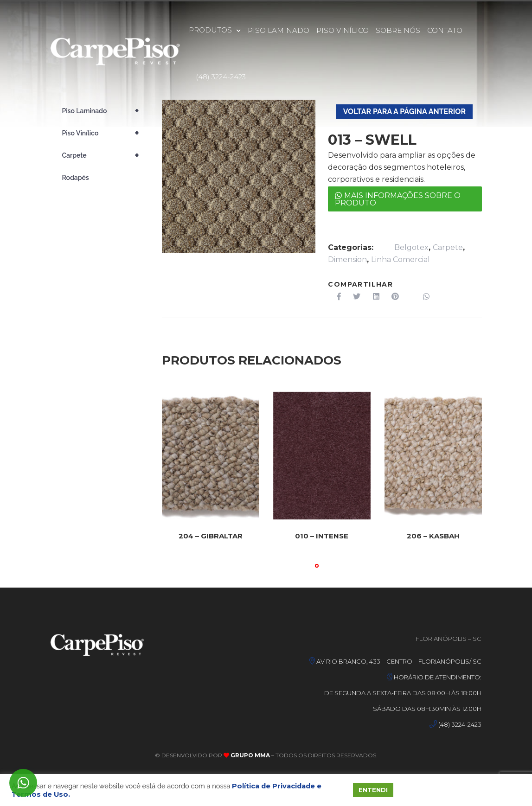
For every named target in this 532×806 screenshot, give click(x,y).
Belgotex (411, 247)
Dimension (347, 259)
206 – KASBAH (433, 536)
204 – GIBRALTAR (210, 536)
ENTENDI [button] (373, 790)
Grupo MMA (250, 755)
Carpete (448, 247)
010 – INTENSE (322, 536)
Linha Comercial (401, 259)
